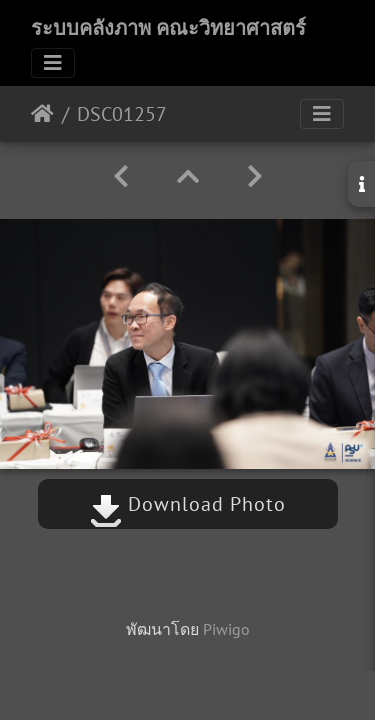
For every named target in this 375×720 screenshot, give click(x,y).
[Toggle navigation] (53, 63)
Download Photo (188, 504)
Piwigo (226, 629)
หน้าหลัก (42, 114)
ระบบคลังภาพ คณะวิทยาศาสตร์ (168, 28)
